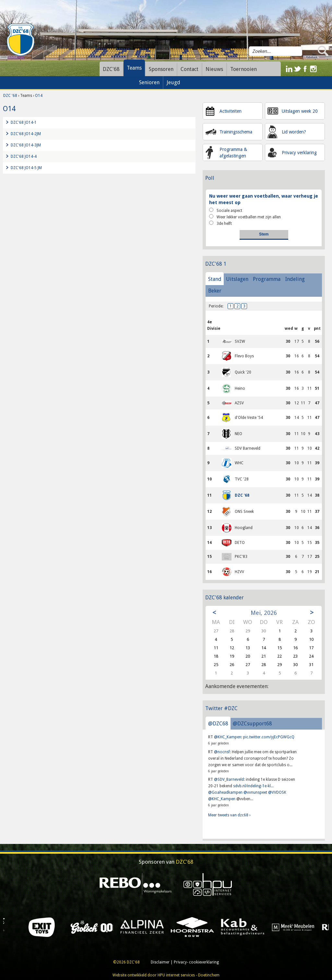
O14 (39, 96)
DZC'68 (111, 69)
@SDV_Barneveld (229, 779)
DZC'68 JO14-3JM (26, 145)
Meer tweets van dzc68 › (229, 815)
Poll (210, 178)
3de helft (220, 223)
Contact (190, 69)
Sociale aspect (226, 210)
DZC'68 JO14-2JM (26, 134)
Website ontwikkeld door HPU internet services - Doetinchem (166, 975)
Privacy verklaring (299, 153)
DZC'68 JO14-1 (24, 122)
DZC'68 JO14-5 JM (26, 168)
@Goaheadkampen (225, 792)
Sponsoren (161, 69)
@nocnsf (222, 752)
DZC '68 (10, 96)
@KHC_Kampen (228, 737)
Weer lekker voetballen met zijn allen (245, 217)
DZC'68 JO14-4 (24, 156)
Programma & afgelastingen (233, 153)
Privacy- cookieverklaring (196, 962)
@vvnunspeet (255, 792)
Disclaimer (160, 962)
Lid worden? (294, 132)
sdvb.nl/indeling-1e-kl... (253, 786)
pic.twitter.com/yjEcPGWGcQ (269, 737)
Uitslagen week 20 (300, 111)
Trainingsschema (236, 132)
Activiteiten (231, 111)
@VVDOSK (277, 792)
